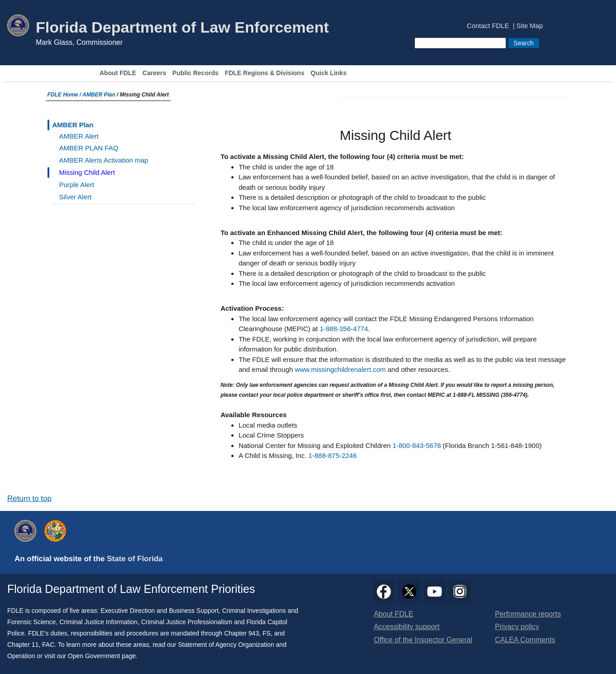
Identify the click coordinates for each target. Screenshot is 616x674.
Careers (154, 73)
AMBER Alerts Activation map (104, 160)
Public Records (196, 73)
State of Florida (135, 559)
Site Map (530, 26)
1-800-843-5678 (417, 445)
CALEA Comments (525, 640)
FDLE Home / (65, 95)
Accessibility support (407, 627)
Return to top (29, 498)
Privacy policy (517, 627)
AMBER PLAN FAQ (89, 148)
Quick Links (328, 73)
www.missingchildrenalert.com (340, 369)
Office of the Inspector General (423, 640)
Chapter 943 (241, 633)
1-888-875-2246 (332, 455)
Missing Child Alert (87, 172)
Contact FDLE (488, 26)
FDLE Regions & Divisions (265, 73)
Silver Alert (76, 197)
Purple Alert (77, 185)
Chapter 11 (23, 645)
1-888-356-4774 (344, 329)
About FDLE (118, 73)
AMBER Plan (99, 95)
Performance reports (528, 614)
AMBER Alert (79, 136)
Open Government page (102, 656)
